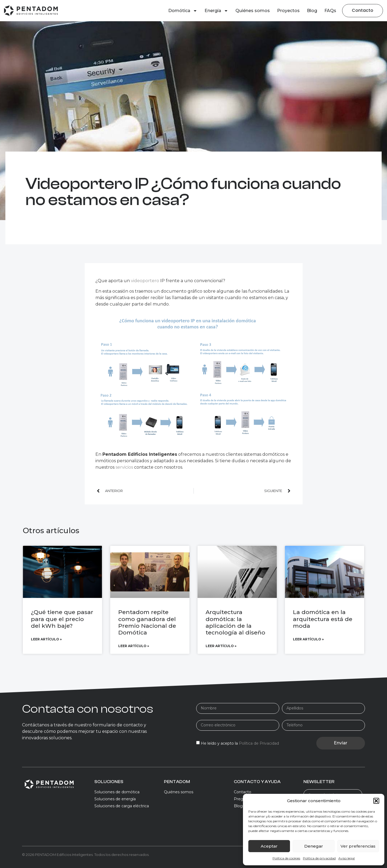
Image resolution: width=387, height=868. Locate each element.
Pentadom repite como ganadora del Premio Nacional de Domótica (147, 622)
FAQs (330, 11)
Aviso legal (347, 858)
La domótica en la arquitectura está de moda (323, 619)
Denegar (314, 846)
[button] (376, 801)
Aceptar (269, 846)
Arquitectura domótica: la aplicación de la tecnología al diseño (235, 622)
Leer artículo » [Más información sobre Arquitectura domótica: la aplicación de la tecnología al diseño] (221, 646)
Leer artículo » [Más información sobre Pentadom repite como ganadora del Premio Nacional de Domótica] (134, 646)
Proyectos (288, 11)
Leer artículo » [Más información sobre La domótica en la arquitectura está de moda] (308, 639)
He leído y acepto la (240, 743)
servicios (125, 467)
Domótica (183, 11)
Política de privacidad (319, 858)
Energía (216, 11)
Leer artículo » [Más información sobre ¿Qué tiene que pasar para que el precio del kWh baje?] (46, 639)
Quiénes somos (253, 11)
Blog (312, 11)
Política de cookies (286, 858)
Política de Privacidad (259, 743)
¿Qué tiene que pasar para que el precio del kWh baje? (62, 619)
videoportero (145, 281)
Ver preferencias (358, 846)
